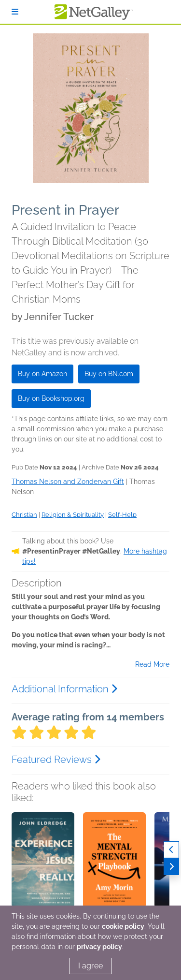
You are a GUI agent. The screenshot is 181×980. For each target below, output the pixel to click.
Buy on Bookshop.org (51, 398)
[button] (43, 863)
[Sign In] (15, 12)
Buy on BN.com (109, 374)
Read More (152, 664)
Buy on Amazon (42, 374)
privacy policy (99, 947)
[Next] (171, 867)
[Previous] (171, 850)
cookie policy (123, 926)
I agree (90, 966)
